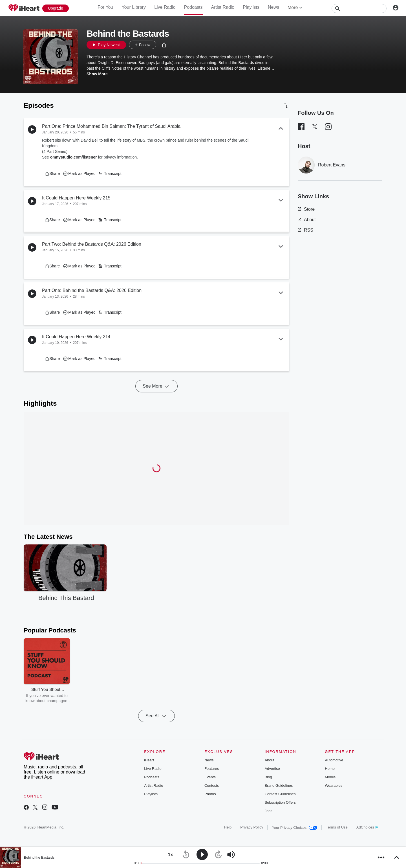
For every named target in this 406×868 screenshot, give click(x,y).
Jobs (269, 811)
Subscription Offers (280, 802)
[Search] (359, 8)
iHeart (149, 760)
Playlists (251, 7)
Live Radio (165, 7)
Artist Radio (223, 7)
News (273, 7)
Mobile (330, 777)
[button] (164, 45)
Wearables (334, 785)
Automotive (334, 760)
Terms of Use (337, 827)
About (307, 220)
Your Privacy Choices (294, 828)
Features (212, 769)
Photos (210, 794)
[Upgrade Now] (56, 8)
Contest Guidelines (280, 794)
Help (228, 827)
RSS (305, 230)
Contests (212, 785)
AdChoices (367, 827)
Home (330, 769)
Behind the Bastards (39, 858)
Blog (268, 777)
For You (105, 7)
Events (210, 777)
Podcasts (193, 7)
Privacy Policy (252, 827)
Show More (97, 74)
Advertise (272, 769)
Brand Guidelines (279, 785)
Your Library (134, 7)
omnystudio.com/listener (74, 157)
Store (306, 209)
